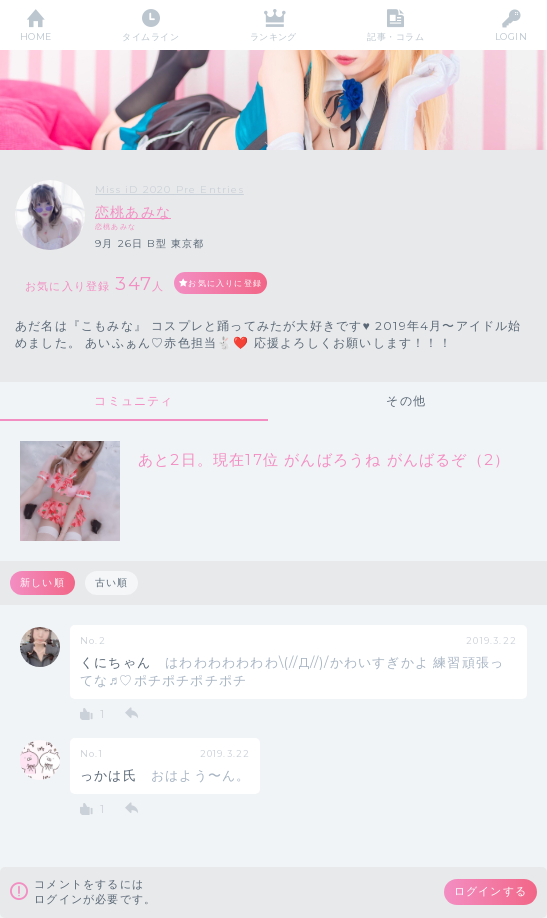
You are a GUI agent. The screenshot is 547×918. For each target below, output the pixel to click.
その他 (406, 400)
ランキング (273, 36)
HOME (36, 36)
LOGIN (511, 36)
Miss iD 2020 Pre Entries (169, 189)
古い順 (112, 582)
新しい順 (42, 582)
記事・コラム (395, 36)
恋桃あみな (133, 212)
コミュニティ (133, 400)
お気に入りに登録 (225, 283)
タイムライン (150, 36)
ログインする (490, 891)
